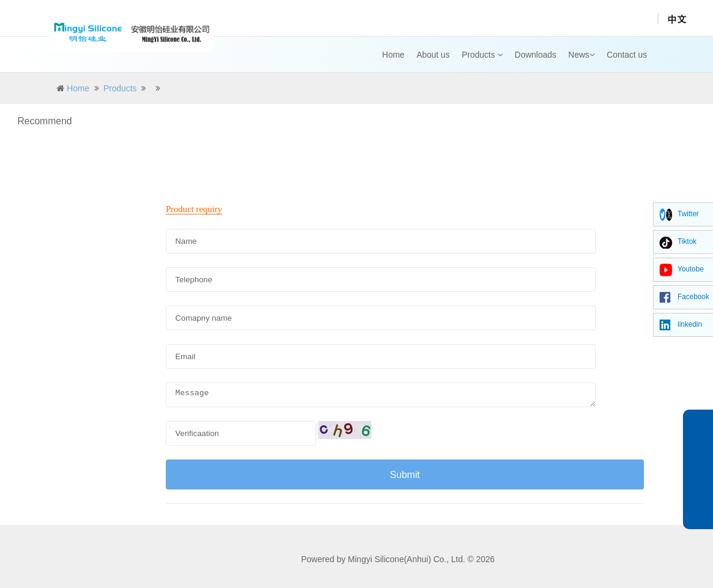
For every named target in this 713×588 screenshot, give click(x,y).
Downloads (536, 55)
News (581, 55)
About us (433, 55)
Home (393, 55)
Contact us (627, 55)
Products (482, 55)
